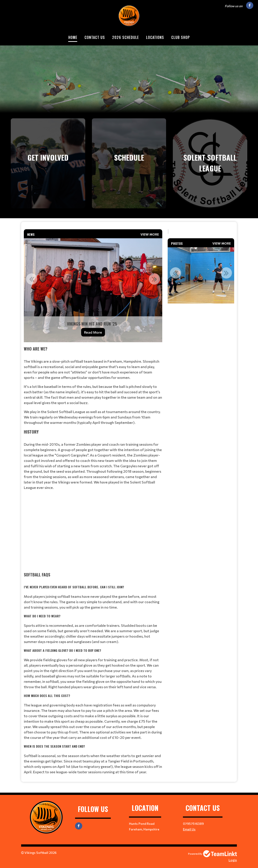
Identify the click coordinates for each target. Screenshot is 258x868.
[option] (93, 290)
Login (233, 860)
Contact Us (95, 37)
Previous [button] (32, 279)
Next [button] (154, 279)
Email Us (189, 829)
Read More (93, 332)
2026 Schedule (126, 37)
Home (73, 37)
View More (150, 234)
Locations (155, 37)
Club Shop (181, 37)
